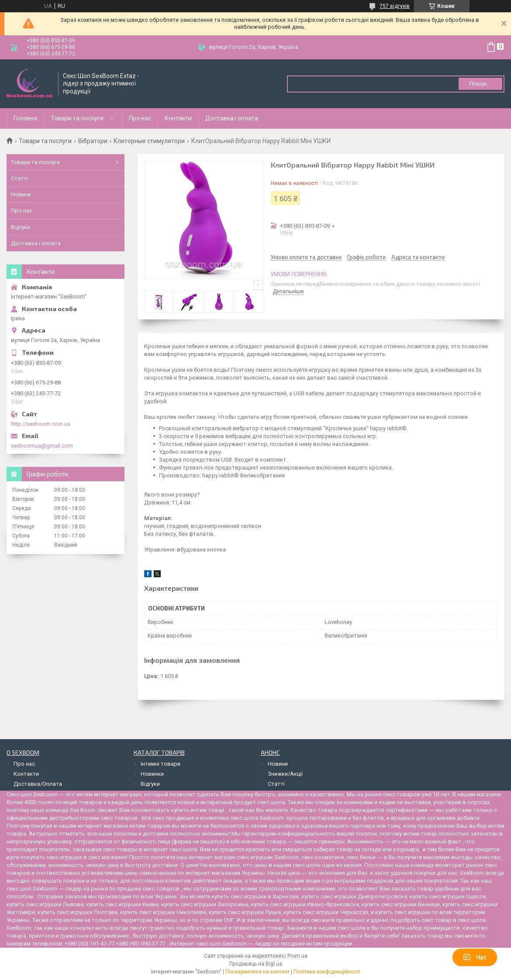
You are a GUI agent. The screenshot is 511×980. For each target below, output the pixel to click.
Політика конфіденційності (327, 972)
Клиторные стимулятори (149, 141)
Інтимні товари (161, 764)
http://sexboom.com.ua (41, 424)
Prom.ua (297, 956)
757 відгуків (395, 6)
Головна (25, 118)
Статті (19, 178)
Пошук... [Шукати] (480, 84)
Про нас (140, 118)
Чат (475, 957)
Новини (21, 194)
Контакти (178, 118)
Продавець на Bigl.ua (256, 964)
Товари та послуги (77, 118)
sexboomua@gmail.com (42, 446)
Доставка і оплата (232, 118)
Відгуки (21, 227)
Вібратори (93, 141)
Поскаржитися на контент (257, 972)
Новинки (152, 774)
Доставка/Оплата (38, 784)
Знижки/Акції (285, 774)
